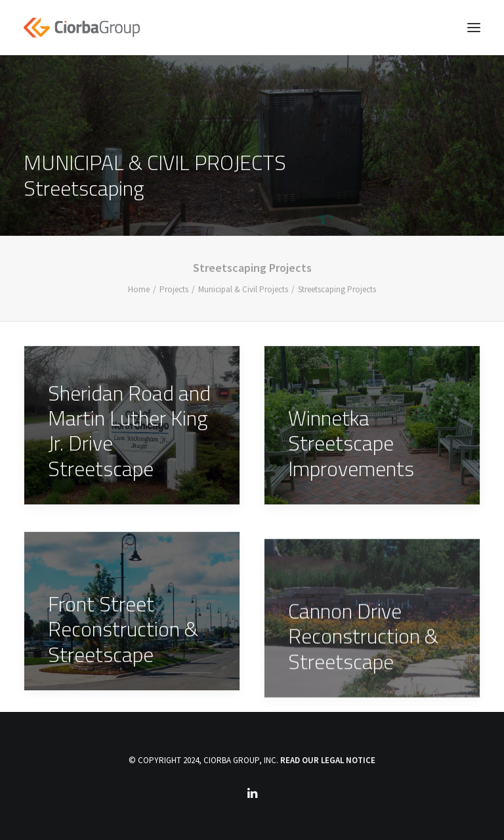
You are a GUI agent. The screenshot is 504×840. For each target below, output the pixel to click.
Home (139, 289)
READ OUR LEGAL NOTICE (328, 760)
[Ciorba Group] (82, 28)
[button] (474, 28)
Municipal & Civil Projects (243, 289)
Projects (174, 289)
